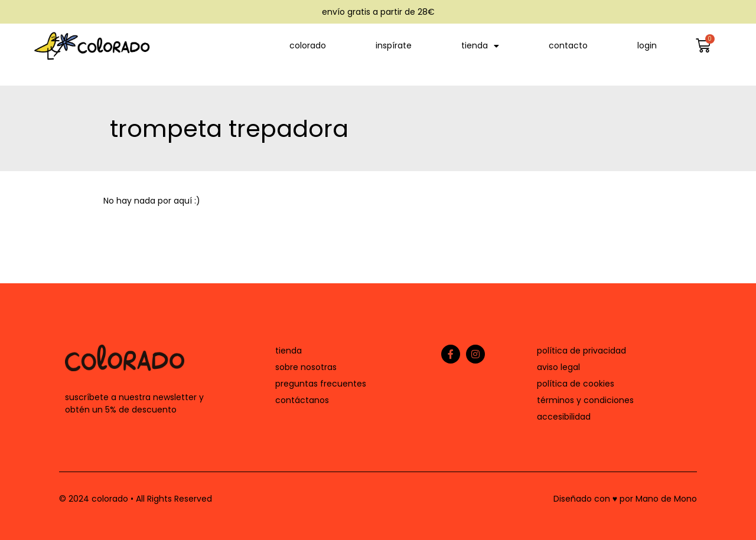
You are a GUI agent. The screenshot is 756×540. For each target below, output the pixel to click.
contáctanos (302, 400)
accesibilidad (564, 417)
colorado (308, 45)
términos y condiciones (585, 400)
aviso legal (558, 367)
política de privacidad (581, 351)
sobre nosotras (306, 367)
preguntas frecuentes (321, 384)
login (647, 45)
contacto (568, 45)
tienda (480, 46)
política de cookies (576, 384)
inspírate (394, 45)
